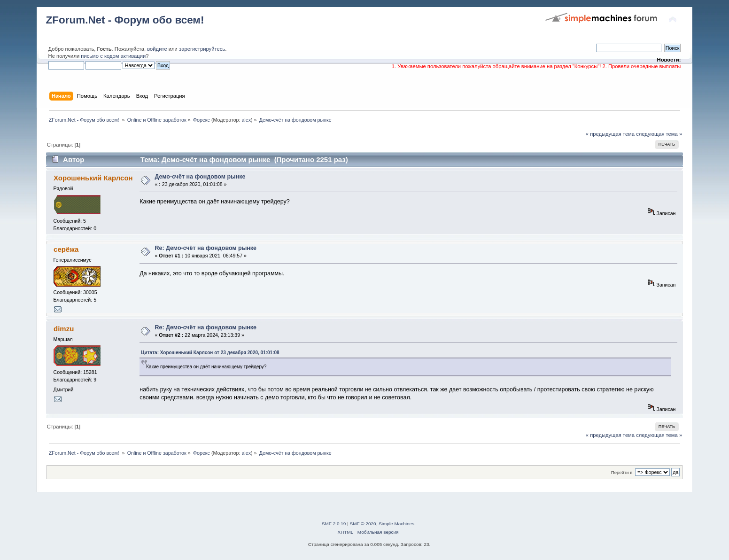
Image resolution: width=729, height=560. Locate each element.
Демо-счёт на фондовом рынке (200, 177)
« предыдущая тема (610, 134)
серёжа (66, 249)
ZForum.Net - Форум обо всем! (125, 20)
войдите (157, 49)
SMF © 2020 (363, 524)
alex (246, 120)
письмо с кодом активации (113, 56)
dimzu (64, 329)
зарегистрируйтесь (202, 49)
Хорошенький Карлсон (93, 178)
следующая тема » (659, 134)
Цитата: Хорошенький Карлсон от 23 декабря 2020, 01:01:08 (210, 353)
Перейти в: (622, 472)
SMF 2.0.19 (334, 524)
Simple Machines (396, 524)
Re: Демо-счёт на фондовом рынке (206, 248)
